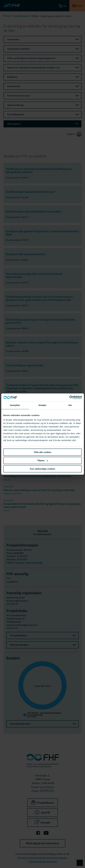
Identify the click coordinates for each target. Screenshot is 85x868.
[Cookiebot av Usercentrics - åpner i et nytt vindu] (69, 397)
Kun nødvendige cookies (43, 469)
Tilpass (43, 460)
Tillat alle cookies (43, 452)
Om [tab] (70, 405)
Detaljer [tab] (43, 405)
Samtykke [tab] (15, 405)
